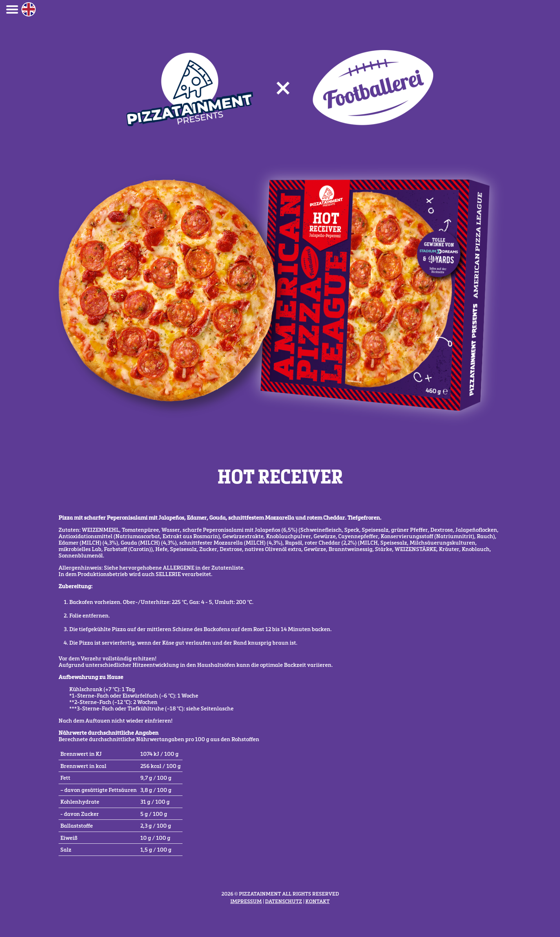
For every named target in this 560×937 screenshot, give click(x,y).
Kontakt (317, 901)
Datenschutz (284, 901)
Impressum (246, 901)
